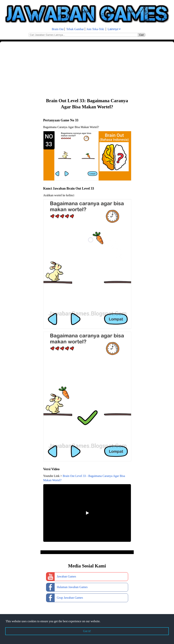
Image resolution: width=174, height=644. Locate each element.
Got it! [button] (87, 631)
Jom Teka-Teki (95, 29)
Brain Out (58, 29)
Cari (141, 35)
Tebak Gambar (75, 29)
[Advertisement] (87, 69)
